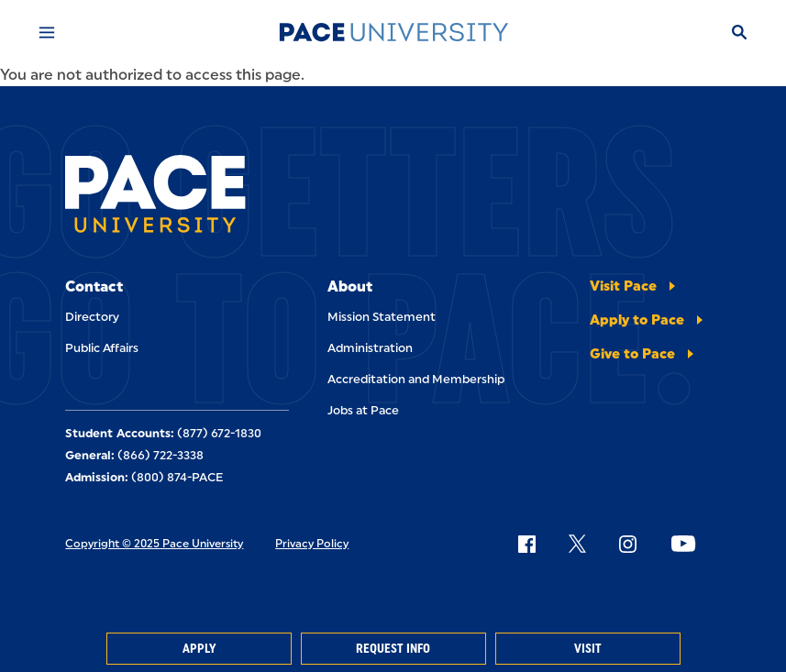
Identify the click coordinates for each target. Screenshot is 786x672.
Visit (588, 649)
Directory (92, 317)
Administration (370, 348)
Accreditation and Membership (416, 379)
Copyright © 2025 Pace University (154, 544)
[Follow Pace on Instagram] (627, 544)
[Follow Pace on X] (577, 544)
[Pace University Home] (393, 32)
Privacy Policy (312, 544)
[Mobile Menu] (47, 32)
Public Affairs (102, 348)
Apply (199, 649)
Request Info (393, 649)
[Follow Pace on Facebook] (526, 544)
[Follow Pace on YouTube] (683, 544)
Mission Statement (382, 317)
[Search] (739, 32)
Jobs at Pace (363, 410)
